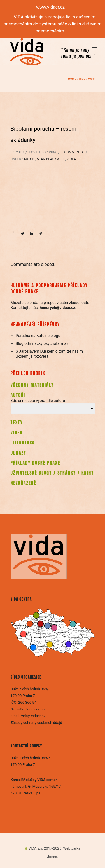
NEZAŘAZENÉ (24, 483)
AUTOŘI (18, 395)
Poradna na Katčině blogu (38, 336)
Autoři (30, 159)
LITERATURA (23, 443)
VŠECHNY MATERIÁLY (32, 385)
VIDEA (17, 432)
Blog (82, 79)
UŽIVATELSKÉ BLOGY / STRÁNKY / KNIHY (52, 473)
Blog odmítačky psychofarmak (42, 343)
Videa (71, 159)
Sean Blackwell (51, 159)
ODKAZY (19, 453)
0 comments (72, 152)
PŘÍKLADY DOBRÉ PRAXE (36, 463)
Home (72, 79)
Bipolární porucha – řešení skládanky (43, 134)
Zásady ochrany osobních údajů (37, 723)
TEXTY (17, 422)
